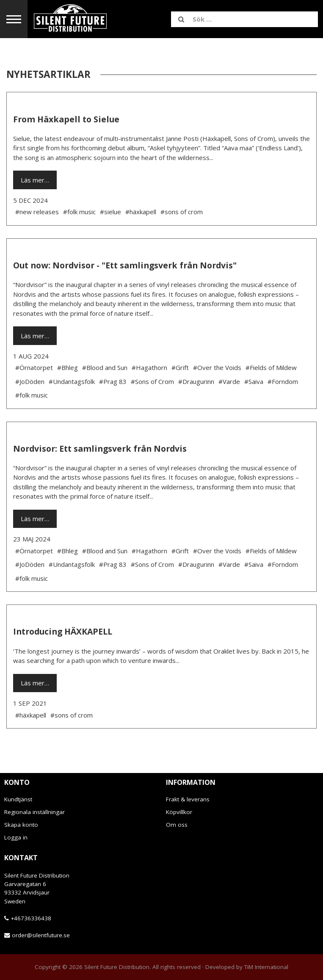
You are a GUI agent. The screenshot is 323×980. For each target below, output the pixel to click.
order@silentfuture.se (41, 935)
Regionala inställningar (35, 812)
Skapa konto (21, 825)
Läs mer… (35, 180)
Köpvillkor (179, 812)
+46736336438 (31, 918)
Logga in (16, 837)
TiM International (266, 967)
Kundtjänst (18, 799)
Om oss (177, 825)
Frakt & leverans (188, 799)
